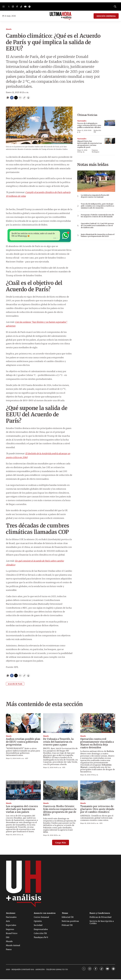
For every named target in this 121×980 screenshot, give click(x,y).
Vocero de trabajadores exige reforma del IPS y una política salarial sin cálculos (89, 125)
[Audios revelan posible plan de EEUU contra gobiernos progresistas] (23, 724)
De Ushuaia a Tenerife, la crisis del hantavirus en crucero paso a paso (58, 743)
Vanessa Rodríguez (96, 151)
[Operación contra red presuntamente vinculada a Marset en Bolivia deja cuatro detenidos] (98, 724)
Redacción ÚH (97, 131)
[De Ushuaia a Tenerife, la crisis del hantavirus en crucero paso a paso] (61, 724)
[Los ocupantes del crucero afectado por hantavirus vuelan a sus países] (23, 791)
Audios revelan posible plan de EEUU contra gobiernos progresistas (23, 743)
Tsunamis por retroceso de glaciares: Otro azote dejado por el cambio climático (97, 810)
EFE (64, 768)
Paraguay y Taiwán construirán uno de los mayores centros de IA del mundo (97, 216)
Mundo (9, 29)
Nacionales (82, 121)
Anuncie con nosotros (45, 914)
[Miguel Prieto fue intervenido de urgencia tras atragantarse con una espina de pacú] (110, 141)
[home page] (61, 16)
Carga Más (61, 843)
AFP (27, 759)
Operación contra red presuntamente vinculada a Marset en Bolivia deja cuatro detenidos (97, 744)
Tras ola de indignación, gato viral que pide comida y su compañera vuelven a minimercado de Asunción (97, 206)
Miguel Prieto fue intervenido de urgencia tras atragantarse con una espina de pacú (90, 144)
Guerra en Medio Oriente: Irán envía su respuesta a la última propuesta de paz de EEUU (60, 811)
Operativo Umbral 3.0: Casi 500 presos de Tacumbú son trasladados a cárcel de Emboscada (97, 225)
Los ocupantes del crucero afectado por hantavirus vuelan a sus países (22, 810)
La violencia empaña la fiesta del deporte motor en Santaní (95, 196)
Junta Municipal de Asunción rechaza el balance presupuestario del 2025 (98, 235)
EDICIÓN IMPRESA (106, 16)
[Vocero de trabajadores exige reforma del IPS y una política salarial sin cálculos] (110, 123)
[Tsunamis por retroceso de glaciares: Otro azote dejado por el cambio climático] (98, 791)
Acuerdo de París (15, 685)
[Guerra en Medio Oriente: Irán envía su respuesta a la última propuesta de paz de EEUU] (61, 791)
